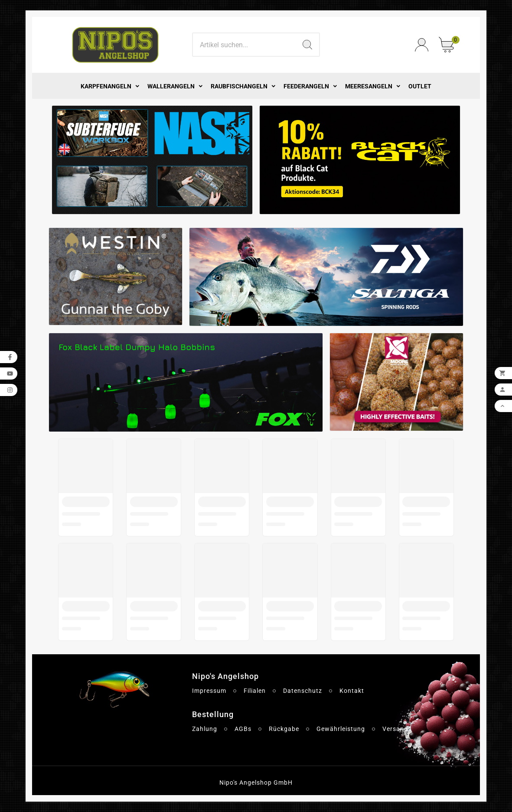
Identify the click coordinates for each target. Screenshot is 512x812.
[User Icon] (422, 45)
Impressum (209, 691)
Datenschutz (303, 691)
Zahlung (205, 729)
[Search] (244, 45)
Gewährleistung (341, 729)
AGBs (243, 729)
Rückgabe (284, 729)
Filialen (255, 691)
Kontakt (352, 691)
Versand (395, 729)
